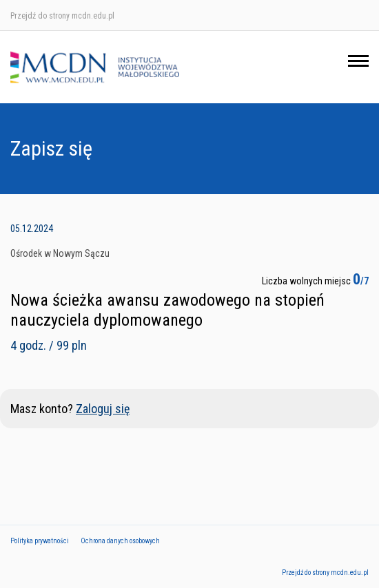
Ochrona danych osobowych (120, 541)
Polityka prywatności (40, 541)
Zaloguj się (103, 409)
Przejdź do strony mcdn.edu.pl (62, 16)
